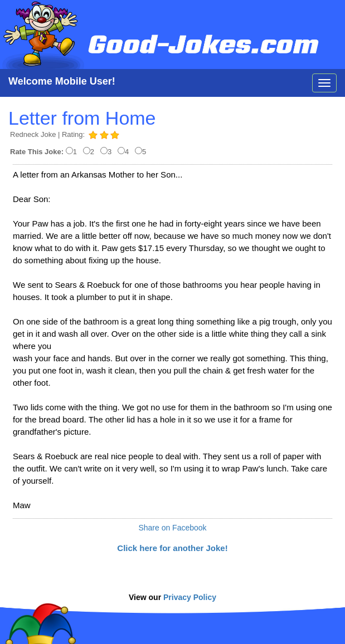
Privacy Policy (190, 597)
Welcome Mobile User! (62, 81)
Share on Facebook (172, 528)
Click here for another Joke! (172, 548)
